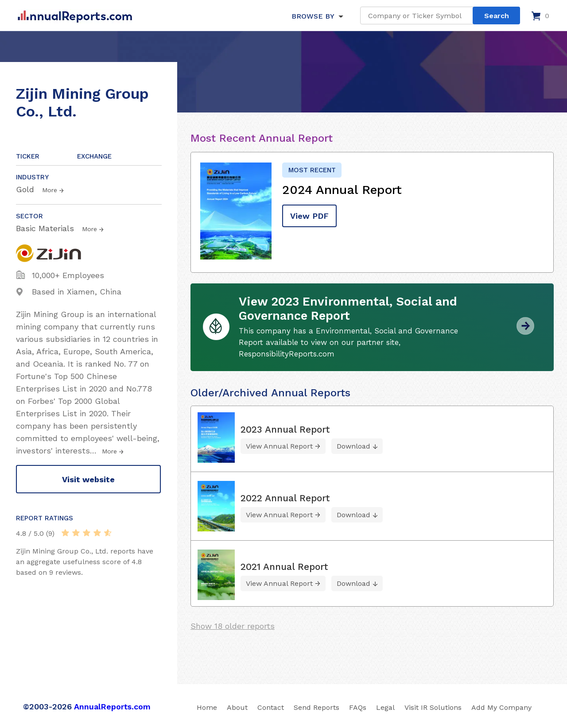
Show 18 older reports (233, 626)
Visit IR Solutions (433, 707)
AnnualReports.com (112, 707)
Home (207, 707)
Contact (271, 707)
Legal (385, 707)
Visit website (88, 479)
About (237, 707)
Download (353, 446)
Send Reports (317, 707)
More (50, 190)
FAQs (358, 707)
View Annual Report (279, 446)
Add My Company (501, 707)
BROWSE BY (313, 16)
